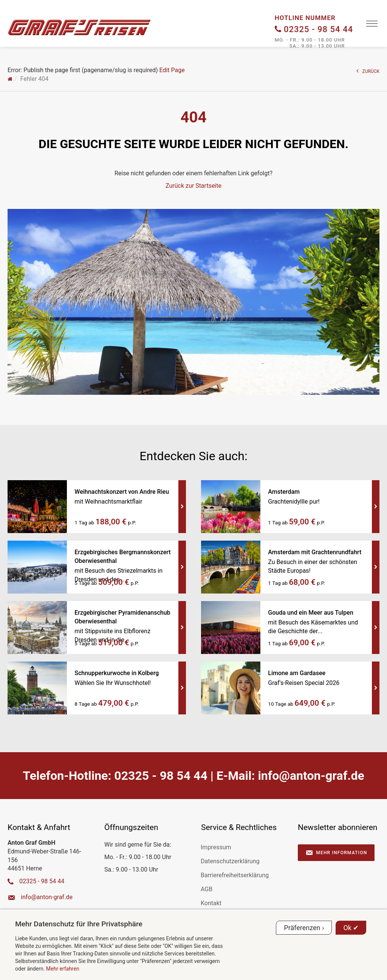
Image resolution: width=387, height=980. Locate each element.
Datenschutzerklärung (230, 861)
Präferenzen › (304, 928)
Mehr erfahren (63, 969)
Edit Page (172, 70)
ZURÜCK (368, 71)
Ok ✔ (351, 928)
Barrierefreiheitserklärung (235, 875)
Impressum (216, 847)
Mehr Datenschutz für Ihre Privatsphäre (79, 924)
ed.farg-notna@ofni (311, 776)
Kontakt (211, 903)
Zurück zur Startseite (193, 186)
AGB (207, 889)
